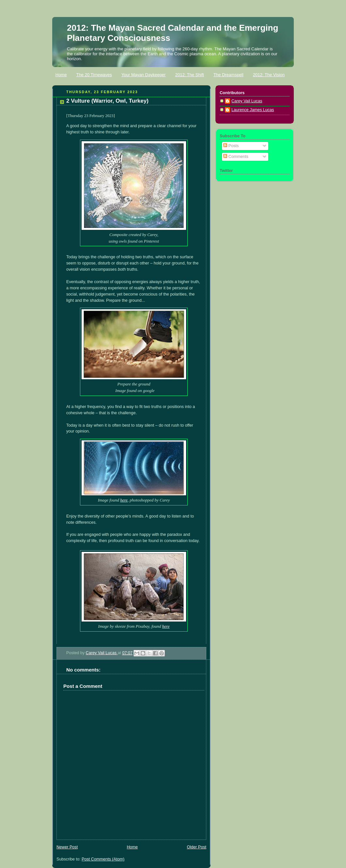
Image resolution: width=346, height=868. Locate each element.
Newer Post (67, 847)
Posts (231, 146)
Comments (236, 157)
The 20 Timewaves (94, 75)
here (124, 500)
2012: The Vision (269, 75)
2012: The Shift (190, 75)
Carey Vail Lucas (102, 653)
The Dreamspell (228, 75)
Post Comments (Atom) (103, 859)
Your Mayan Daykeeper (143, 75)
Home (61, 75)
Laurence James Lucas (253, 110)
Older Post (197, 847)
